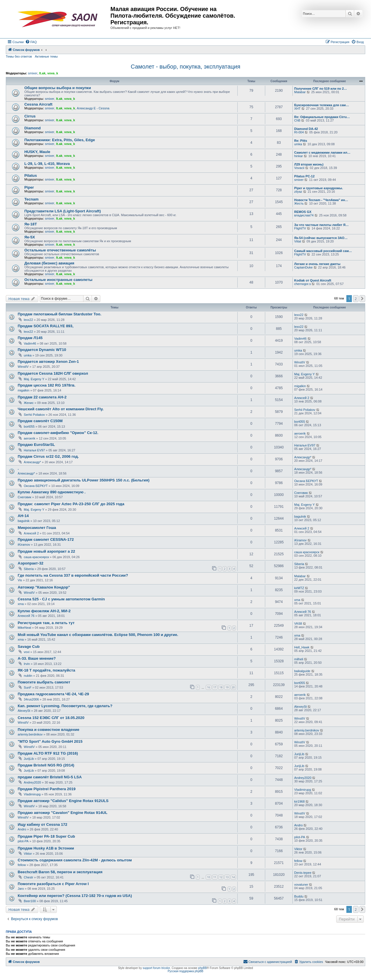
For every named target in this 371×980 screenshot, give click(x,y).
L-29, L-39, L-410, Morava (47, 164)
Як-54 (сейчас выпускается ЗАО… (321, 238)
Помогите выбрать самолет (44, 682)
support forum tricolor (156, 968)
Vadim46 (30, 343)
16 (208, 687)
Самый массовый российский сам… (323, 251)
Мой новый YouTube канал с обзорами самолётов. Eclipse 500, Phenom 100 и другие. (98, 635)
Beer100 (30, 901)
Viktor (28, 854)
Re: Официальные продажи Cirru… (322, 117)
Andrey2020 (32, 782)
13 (227, 877)
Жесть (299, 203)
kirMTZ (299, 588)
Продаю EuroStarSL (36, 445)
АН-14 (23, 516)
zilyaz (298, 192)
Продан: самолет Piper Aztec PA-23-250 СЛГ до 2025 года (71, 504)
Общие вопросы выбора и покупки (58, 88)
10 (208, 877)
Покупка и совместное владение (49, 730)
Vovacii (299, 168)
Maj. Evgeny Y (34, 379)
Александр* (32, 462)
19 (227, 687)
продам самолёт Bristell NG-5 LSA (50, 777)
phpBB (203, 968)
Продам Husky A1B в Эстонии (46, 848)
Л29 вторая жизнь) (309, 164)
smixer (32, 73)
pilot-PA (23, 841)
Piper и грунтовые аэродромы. (319, 188)
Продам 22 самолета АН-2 (42, 397)
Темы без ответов (19, 56)
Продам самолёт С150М (40, 421)
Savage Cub (29, 647)
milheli (299, 659)
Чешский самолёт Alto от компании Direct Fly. (61, 409)
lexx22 (28, 320)
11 (215, 877)
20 (233, 687)
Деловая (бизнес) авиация (49, 263)
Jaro (21, 889)
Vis (20, 580)
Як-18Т (31, 224)
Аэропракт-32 (31, 563)
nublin (28, 676)
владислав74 (304, 215)
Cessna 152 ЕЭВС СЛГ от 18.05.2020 (51, 718)
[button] (362, 299)
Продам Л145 (30, 338)
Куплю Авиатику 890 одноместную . (52, 492)
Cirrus (30, 116)
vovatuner (301, 885)
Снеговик (24, 497)
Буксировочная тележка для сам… (322, 105)
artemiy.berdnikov (30, 734)
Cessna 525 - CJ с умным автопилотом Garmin (61, 599)
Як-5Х (30, 237)
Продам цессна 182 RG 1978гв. (47, 385)
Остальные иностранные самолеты (58, 280)
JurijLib (29, 759)
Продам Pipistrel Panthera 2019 (47, 789)
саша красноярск (36, 557)
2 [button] (356, 299)
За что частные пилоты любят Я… (321, 225)
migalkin (23, 390)
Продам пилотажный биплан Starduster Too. (60, 314)
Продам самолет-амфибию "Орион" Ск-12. (58, 433)
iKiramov (24, 545)
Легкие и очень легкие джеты (317, 264)
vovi (27, 652)
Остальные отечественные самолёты (60, 250)
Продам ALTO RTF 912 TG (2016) (48, 753)
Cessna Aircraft (38, 104)
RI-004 (299, 132)
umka (298, 144)
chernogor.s (302, 284)
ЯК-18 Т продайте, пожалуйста (46, 670)
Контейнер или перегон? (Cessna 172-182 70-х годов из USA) (75, 896)
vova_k (53, 73)
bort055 (29, 426)
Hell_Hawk (302, 647)
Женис (29, 403)
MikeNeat (24, 628)
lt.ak (42, 73)
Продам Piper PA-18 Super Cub (46, 836)
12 (221, 877)
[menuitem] (31, 42)
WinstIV (23, 367)
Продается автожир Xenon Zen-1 (48, 362)
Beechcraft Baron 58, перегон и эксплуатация (60, 872)
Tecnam (31, 199)
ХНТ (297, 109)
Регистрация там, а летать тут (46, 623)
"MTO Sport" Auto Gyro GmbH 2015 (50, 741)
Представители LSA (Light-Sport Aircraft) (63, 211)
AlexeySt (24, 711)
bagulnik (24, 521)
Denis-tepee (303, 873)
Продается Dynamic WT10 (42, 350)
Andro (22, 829)
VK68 (298, 624)
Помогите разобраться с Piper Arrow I (53, 884)
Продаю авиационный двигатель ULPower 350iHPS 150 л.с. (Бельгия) (84, 480)
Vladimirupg (32, 794)
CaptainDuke (303, 267)
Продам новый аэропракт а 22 (46, 551)
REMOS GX (303, 212)
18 (221, 687)
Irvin (27, 664)
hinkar (299, 156)
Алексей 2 (302, 398)
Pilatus (31, 175)
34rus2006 (31, 699)
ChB (297, 120)
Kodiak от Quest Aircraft (313, 280)
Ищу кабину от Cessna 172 (42, 824)
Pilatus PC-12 (304, 176)
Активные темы (46, 56)
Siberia (29, 569)
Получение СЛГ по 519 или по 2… (321, 89)
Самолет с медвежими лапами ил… (322, 152)
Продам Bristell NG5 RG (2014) (46, 765)
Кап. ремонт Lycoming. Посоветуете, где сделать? (65, 706)
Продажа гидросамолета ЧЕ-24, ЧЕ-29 (53, 694)
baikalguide (302, 671)
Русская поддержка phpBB (185, 971)
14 (233, 877)
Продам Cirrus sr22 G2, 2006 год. (48, 456)
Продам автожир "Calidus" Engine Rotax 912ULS (63, 801)
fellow (22, 865)
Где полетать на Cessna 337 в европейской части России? (73, 575)
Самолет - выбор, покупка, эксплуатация (185, 67)
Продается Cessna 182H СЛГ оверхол (53, 373)
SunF (28, 687)
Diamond (32, 128)
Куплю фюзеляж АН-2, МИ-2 (44, 611)
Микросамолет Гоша (37, 528)
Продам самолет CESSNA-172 (46, 539)
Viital (298, 241)
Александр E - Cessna (93, 108)
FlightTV (300, 228)
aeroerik (30, 438)
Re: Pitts (301, 141)
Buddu (299, 896)
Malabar (300, 92)
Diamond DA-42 (306, 129)
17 (215, 687)
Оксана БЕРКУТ (36, 486)
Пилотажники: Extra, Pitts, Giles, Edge (60, 140)
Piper (29, 187)
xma (21, 604)
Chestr (28, 877)
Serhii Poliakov (34, 415)
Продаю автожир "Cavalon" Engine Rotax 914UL (63, 813)
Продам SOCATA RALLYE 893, (46, 326)
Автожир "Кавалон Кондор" (44, 587)
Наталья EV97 (34, 450)
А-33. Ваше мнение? (37, 658)
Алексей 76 (26, 616)
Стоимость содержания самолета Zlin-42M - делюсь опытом (75, 860)
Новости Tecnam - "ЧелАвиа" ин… (321, 200)
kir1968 (299, 801)
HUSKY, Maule (37, 152)
